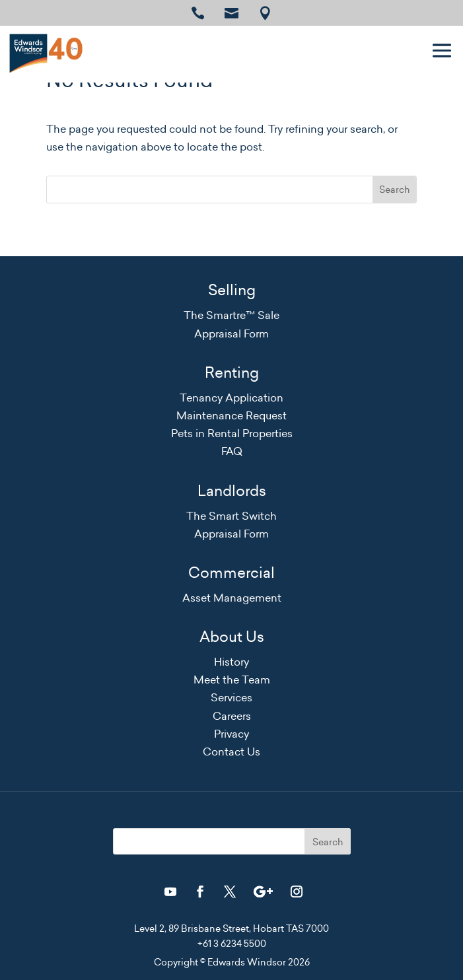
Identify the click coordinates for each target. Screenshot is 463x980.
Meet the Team (232, 680)
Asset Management (232, 598)
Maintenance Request (231, 415)
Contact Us (231, 752)
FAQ (232, 451)
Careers (232, 716)
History (231, 662)
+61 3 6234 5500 (232, 944)
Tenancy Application (231, 398)
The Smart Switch (231, 516)
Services (231, 697)
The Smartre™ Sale (231, 315)
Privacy (231, 734)
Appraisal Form (231, 333)
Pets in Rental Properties (232, 433)
